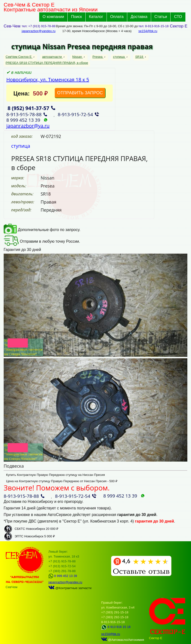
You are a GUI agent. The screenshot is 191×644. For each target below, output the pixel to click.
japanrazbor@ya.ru (28, 126)
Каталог (96, 17)
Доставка (139, 17)
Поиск (76, 17)
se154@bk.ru (148, 31)
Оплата (117, 17)
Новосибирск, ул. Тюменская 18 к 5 (48, 80)
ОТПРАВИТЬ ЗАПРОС (80, 93)
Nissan (77, 57)
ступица (119, 57)
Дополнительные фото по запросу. (42, 230)
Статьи (161, 17)
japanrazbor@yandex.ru (39, 31)
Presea (98, 57)
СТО (178, 17)
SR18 (140, 57)
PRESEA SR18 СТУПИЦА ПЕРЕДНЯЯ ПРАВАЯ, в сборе (47, 63)
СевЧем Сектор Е (19, 57)
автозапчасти (52, 57)
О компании (53, 17)
